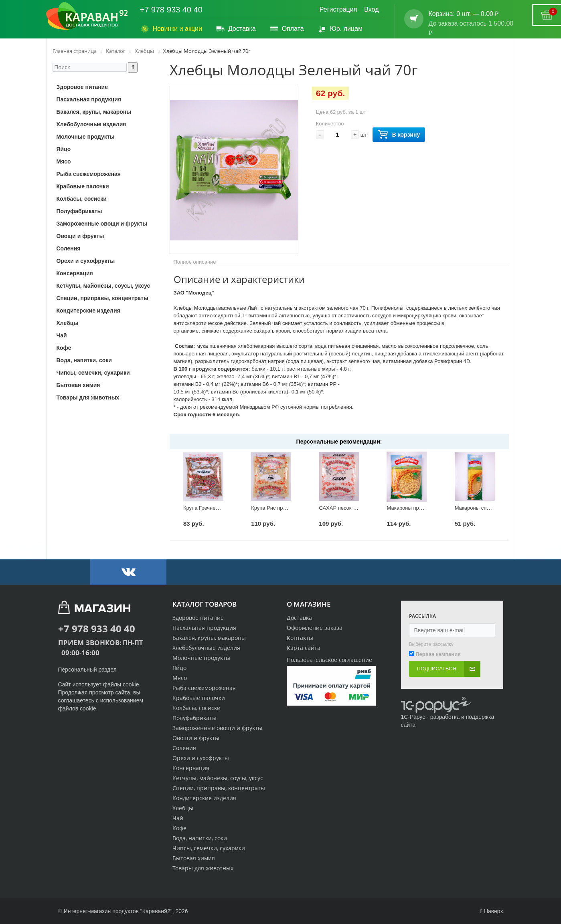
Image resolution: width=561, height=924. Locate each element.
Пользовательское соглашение (329, 660)
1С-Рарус (413, 717)
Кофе (179, 828)
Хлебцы (183, 808)
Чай (178, 818)
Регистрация (338, 9)
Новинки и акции (171, 29)
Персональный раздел (87, 670)
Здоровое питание (198, 618)
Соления (184, 748)
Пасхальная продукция (204, 628)
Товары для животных (203, 868)
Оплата (287, 29)
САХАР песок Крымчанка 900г (355, 508)
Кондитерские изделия (204, 798)
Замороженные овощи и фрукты (217, 728)
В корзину (399, 135)
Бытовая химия (194, 858)
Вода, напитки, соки (200, 838)
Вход (371, 9)
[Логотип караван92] (87, 16)
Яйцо (179, 668)
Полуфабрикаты (194, 718)
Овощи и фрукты (196, 738)
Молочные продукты (201, 658)
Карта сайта (304, 648)
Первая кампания (438, 654)
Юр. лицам (340, 29)
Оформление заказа (315, 628)
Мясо (180, 678)
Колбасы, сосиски (196, 708)
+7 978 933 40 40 (171, 10)
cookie (131, 684)
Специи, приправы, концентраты (219, 788)
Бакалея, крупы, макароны (209, 638)
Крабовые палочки (199, 698)
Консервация (191, 768)
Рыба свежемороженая (204, 688)
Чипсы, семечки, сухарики (209, 848)
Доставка (236, 29)
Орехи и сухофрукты (201, 758)
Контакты (300, 638)
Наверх (492, 911)
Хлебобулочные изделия (206, 648)
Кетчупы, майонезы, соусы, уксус (218, 778)
